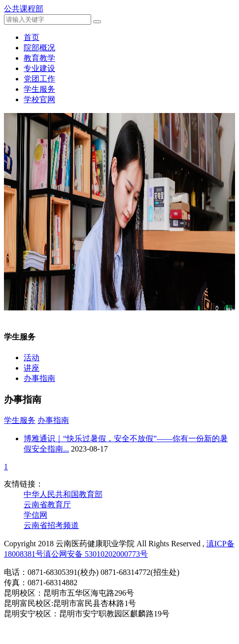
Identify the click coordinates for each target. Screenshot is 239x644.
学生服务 (39, 89)
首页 (32, 37)
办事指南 (39, 378)
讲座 (32, 368)
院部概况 (39, 48)
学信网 (35, 515)
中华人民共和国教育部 (63, 494)
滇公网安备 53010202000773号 (96, 554)
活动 (32, 358)
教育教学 (39, 58)
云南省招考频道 (51, 525)
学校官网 (39, 99)
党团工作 (39, 79)
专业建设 (39, 68)
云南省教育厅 (47, 505)
